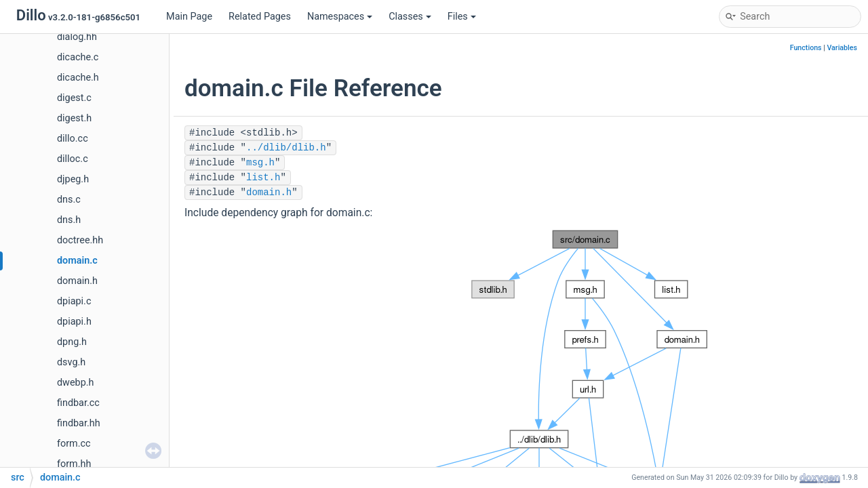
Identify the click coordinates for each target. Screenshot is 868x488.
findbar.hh (79, 423)
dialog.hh (77, 37)
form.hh (74, 464)
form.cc (74, 444)
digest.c (74, 98)
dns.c (69, 200)
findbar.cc (78, 403)
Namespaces (340, 17)
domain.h (77, 281)
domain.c (77, 261)
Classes (410, 17)
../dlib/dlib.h (286, 148)
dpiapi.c (74, 301)
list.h (263, 178)
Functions (806, 48)
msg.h (260, 163)
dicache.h (78, 78)
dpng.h (72, 342)
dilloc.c (73, 159)
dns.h (69, 220)
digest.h (74, 118)
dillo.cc (73, 139)
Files (462, 17)
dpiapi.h (74, 322)
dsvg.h (71, 362)
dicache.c (78, 57)
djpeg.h (73, 179)
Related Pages (260, 17)
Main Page (189, 17)
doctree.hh (80, 240)
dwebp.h (75, 383)
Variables (842, 48)
